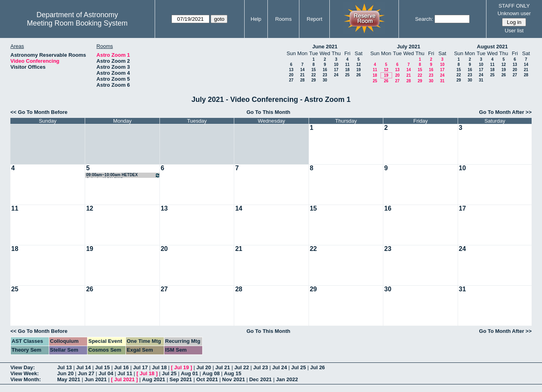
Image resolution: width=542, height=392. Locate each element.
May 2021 (69, 379)
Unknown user (514, 13)
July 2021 (409, 47)
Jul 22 (242, 367)
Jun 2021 (96, 379)
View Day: (23, 367)
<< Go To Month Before (39, 112)
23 (325, 75)
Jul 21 (223, 367)
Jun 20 (65, 373)
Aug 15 (232, 373)
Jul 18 (159, 367)
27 (291, 80)
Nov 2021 (234, 379)
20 (291, 75)
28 (302, 80)
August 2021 (492, 47)
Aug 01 (189, 373)
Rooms (283, 19)
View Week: (25, 373)
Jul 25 (299, 367)
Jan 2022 (287, 379)
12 (358, 65)
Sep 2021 (181, 379)
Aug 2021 (154, 379)
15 (314, 70)
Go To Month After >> (505, 112)
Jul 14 (83, 367)
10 (336, 65)
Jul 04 (106, 373)
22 (314, 75)
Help (256, 19)
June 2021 (325, 47)
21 (302, 75)
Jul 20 (204, 367)
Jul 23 (261, 367)
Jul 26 (318, 367)
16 (325, 70)
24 (336, 75)
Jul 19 (182, 367)
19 (358, 70)
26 (358, 75)
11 (347, 65)
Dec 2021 (260, 379)
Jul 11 (125, 373)
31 (442, 81)
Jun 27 (86, 373)
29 (314, 80)
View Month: (26, 379)
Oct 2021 (207, 379)
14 (302, 70)
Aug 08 (211, 373)
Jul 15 (103, 367)
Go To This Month (269, 112)
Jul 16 (121, 367)
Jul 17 (140, 367)
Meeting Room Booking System (77, 23)
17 (336, 70)
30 (325, 80)
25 (347, 75)
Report (314, 19)
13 (291, 70)
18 (347, 70)
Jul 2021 (125, 379)
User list (514, 31)
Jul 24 (280, 367)
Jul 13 (65, 367)
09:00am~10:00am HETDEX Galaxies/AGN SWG (123, 175)
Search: (424, 19)
